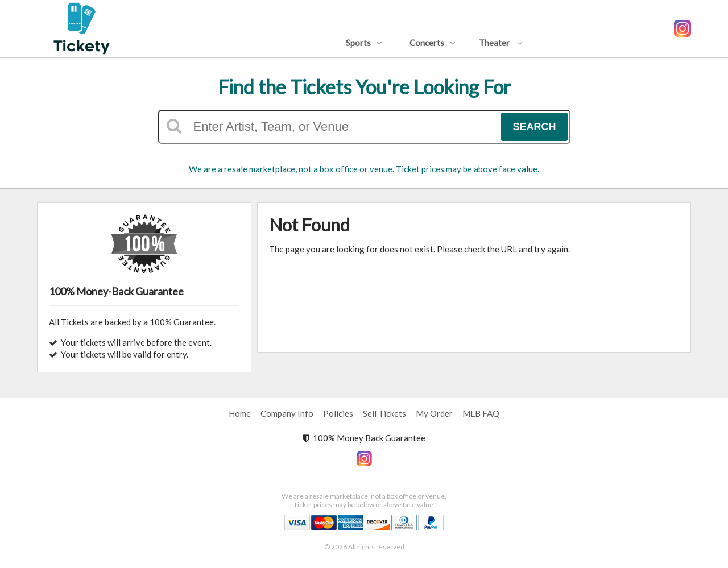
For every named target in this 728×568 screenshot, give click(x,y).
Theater (501, 43)
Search (534, 127)
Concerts (433, 43)
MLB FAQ (481, 413)
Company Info (287, 413)
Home (240, 413)
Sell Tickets (384, 413)
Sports (364, 43)
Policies (338, 413)
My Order (434, 413)
